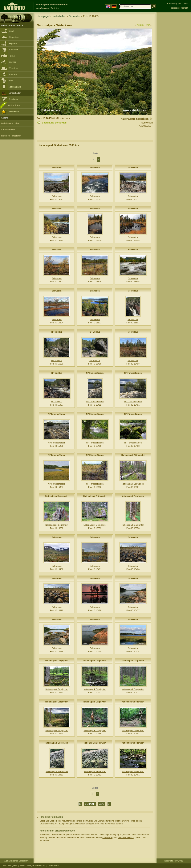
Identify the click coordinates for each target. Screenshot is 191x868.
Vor (148, 25)
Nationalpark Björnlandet (133, 455)
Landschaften (15, 93)
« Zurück (90, 804)
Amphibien (13, 50)
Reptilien (13, 43)
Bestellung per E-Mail (54, 123)
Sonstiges (13, 99)
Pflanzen (13, 74)
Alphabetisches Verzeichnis (17, 861)
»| (109, 804)
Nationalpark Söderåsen (133, 702)
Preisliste (174, 8)
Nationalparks (15, 87)
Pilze (11, 80)
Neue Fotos (14, 111)
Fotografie (13, 866)
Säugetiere (14, 37)
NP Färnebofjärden (95, 373)
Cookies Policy (8, 130)
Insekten (12, 62)
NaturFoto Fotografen (11, 136)
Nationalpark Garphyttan (133, 496)
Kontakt (184, 8)
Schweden (75, 16)
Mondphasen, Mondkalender (32, 866)
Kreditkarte (107, 837)
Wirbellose (13, 68)
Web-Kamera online (10, 123)
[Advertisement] (174, 74)
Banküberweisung (126, 837)
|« (80, 804)
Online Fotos (14, 105)
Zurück (140, 25)
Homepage (43, 16)
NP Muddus (133, 291)
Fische (12, 56)
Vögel (11, 31)
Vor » (102, 804)
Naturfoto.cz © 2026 (174, 861)
